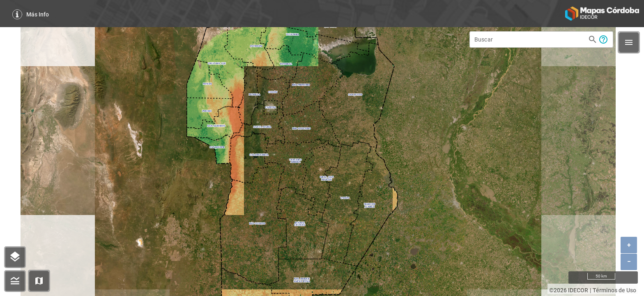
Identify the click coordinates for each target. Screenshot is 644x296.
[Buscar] (530, 39)
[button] (39, 281)
